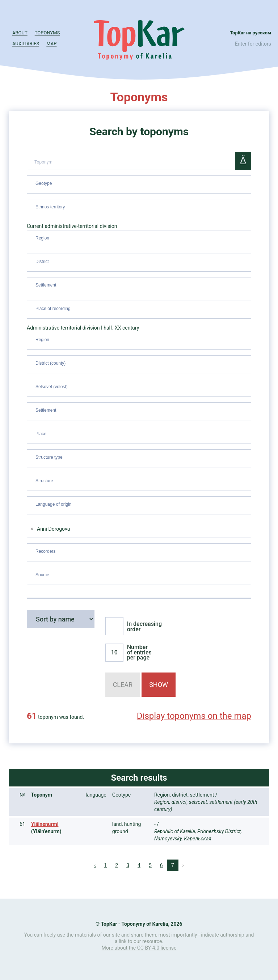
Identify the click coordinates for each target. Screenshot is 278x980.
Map (51, 44)
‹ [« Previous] (95, 865)
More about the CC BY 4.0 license (139, 948)
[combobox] (139, 184)
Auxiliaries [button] (26, 44)
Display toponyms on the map (194, 716)
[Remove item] (32, 529)
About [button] (20, 33)
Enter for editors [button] (253, 44)
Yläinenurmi (45, 824)
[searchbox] (140, 183)
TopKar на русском (250, 33)
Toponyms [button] (47, 33)
